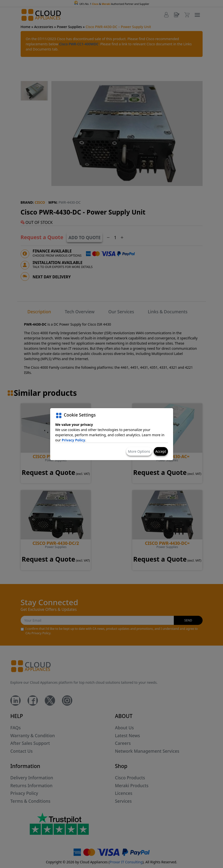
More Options (139, 451)
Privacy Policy (73, 440)
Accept (161, 451)
